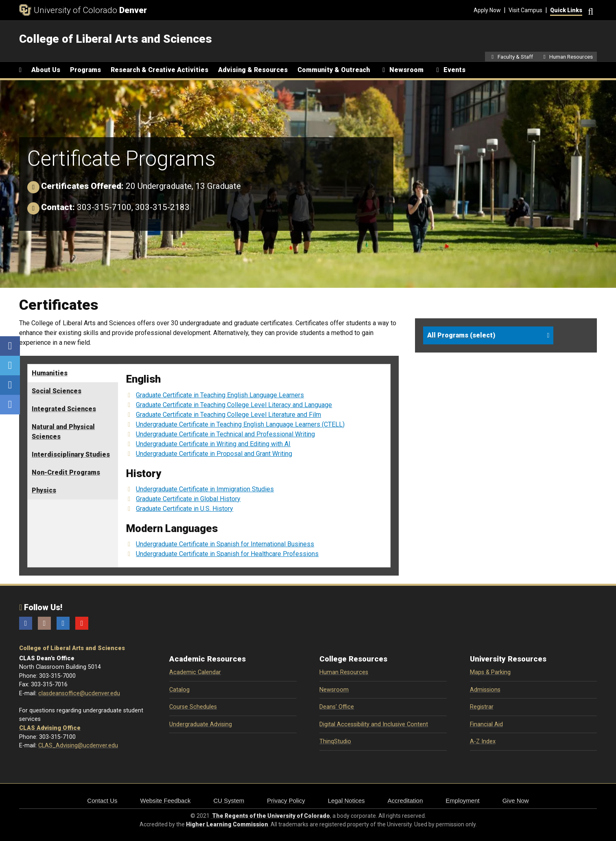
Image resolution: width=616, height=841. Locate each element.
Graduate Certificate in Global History (188, 499)
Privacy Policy (286, 800)
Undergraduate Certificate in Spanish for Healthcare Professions (227, 554)
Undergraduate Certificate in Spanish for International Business (225, 544)
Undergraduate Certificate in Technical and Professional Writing (225, 434)
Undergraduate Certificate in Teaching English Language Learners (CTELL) (240, 424)
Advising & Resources (253, 70)
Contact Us (102, 800)
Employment (462, 800)
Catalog (179, 690)
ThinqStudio (335, 741)
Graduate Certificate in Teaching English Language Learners (220, 395)
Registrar (482, 707)
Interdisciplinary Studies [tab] (71, 454)
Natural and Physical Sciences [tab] (63, 432)
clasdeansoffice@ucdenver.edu (79, 693)
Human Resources (344, 672)
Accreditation (405, 800)
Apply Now (487, 10)
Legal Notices (346, 800)
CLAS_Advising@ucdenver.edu (78, 746)
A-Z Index (483, 741)
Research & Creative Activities (159, 70)
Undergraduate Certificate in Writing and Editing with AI (213, 444)
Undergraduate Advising (201, 724)
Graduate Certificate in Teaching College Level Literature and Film (228, 415)
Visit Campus (525, 10)
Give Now (516, 800)
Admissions (485, 690)
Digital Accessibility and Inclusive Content (374, 724)
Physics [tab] (44, 490)
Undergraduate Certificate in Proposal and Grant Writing (214, 454)
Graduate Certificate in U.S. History (185, 509)
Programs (85, 70)
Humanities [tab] (50, 373)
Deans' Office (337, 707)
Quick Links (566, 10)
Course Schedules (193, 707)
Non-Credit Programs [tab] (66, 472)
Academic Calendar (195, 672)
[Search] (590, 10)
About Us (46, 70)
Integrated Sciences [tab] (64, 409)
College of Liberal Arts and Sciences (72, 648)
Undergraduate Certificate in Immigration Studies (205, 489)
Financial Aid (486, 724)
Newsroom (334, 690)
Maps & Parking (490, 672)
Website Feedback (166, 800)
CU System (229, 800)
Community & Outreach (334, 70)
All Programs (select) (461, 335)
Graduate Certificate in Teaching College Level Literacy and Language (234, 405)
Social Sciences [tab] (57, 391)
